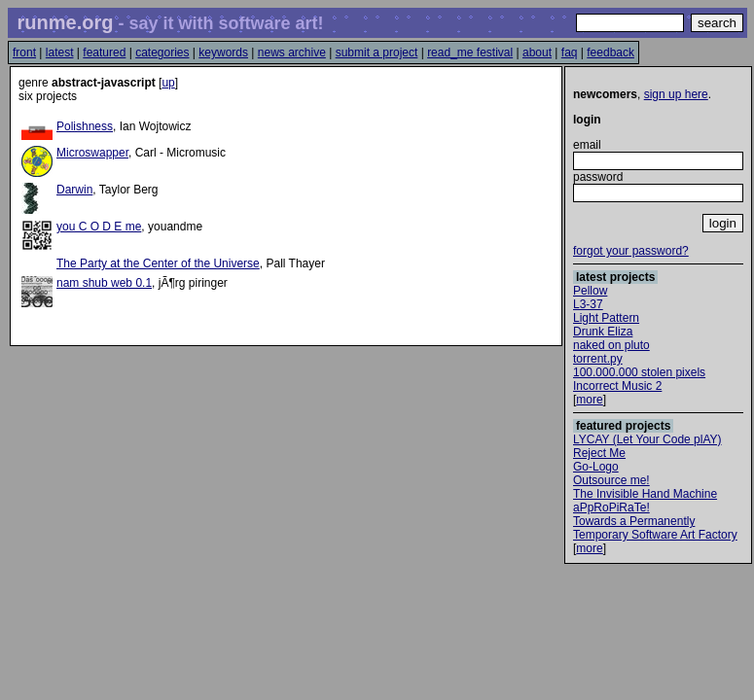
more (589, 400)
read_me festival (470, 52)
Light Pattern (606, 318)
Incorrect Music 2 (617, 386)
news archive (292, 52)
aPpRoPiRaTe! (611, 507)
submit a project (377, 52)
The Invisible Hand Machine (645, 494)
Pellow (590, 291)
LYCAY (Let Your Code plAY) (647, 439)
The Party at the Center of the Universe (158, 263)
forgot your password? (631, 251)
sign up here (676, 94)
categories (162, 52)
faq (570, 52)
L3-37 (588, 304)
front (24, 52)
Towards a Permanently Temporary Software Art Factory (655, 528)
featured (104, 52)
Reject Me (599, 453)
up (168, 83)
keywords (223, 52)
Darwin (74, 190)
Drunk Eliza (603, 332)
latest (60, 52)
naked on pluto (611, 345)
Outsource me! (611, 480)
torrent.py (598, 359)
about (537, 52)
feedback (610, 52)
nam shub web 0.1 (104, 283)
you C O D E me (99, 227)
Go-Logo (596, 467)
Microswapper (92, 153)
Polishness (85, 126)
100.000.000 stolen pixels (639, 372)
